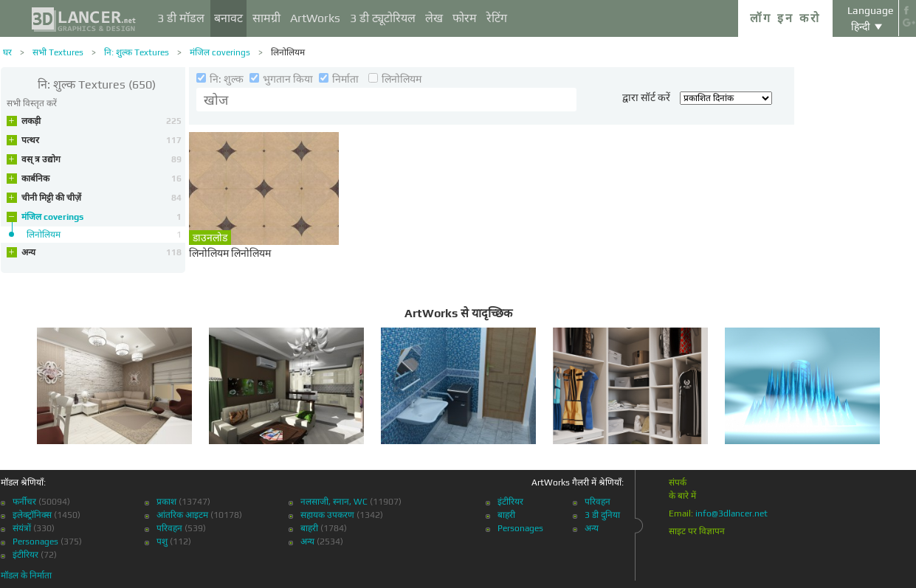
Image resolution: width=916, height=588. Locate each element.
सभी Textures (58, 52)
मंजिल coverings (220, 52)
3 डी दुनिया (602, 515)
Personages (35, 542)
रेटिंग (497, 18)
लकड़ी (101, 121)
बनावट (228, 18)
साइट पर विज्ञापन (697, 531)
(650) (97, 84)
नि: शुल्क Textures (137, 52)
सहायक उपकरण (327, 515)
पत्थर (101, 140)
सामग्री (266, 18)
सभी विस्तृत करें (32, 103)
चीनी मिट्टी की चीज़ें (101, 198)
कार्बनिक (101, 179)
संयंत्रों (22, 528)
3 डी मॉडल (181, 18)
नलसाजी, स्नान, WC (334, 502)
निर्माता (340, 79)
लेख (434, 18)
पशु (162, 542)
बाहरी (309, 528)
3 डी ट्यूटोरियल (383, 18)
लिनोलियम (288, 52)
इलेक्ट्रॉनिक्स (32, 515)
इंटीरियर (25, 555)
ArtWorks (315, 18)
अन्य (101, 252)
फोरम (465, 18)
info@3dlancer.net (731, 513)
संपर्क (678, 482)
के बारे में (682, 496)
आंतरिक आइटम (182, 515)
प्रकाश (166, 502)
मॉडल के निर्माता (26, 575)
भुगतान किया (282, 79)
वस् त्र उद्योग (101, 159)
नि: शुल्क (221, 79)
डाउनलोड (210, 238)
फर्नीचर (24, 502)
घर (7, 52)
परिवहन (169, 528)
